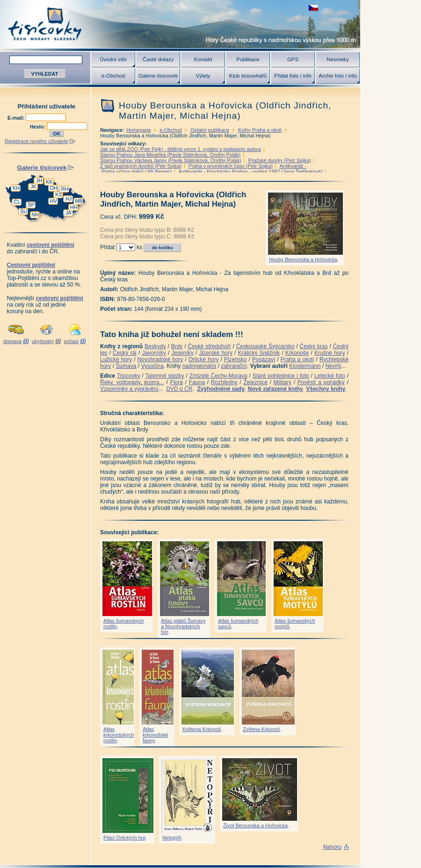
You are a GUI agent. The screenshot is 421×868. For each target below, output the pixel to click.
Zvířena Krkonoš (261, 729)
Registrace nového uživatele (36, 141)
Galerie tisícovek (158, 76)
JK (33, 187)
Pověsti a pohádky (321, 382)
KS (58, 194)
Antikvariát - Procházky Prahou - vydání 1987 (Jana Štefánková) (250, 172)
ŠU (24, 211)
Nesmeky (338, 59)
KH (16, 188)
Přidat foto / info (293, 76)
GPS (293, 59)
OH (53, 188)
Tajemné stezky (164, 376)
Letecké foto (330, 376)
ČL (17, 202)
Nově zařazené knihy (275, 389)
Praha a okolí (298, 359)
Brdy (177, 346)
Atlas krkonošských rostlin (119, 735)
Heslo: (38, 127)
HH (74, 207)
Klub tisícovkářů (248, 76)
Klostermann (305, 366)
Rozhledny (224, 382)
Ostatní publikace (210, 130)
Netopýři (172, 838)
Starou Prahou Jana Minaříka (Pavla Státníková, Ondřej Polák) (170, 155)
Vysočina (152, 366)
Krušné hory (330, 353)
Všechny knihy (326, 389)
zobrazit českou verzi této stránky (313, 8)
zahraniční (234, 366)
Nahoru (332, 847)
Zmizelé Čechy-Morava (218, 376)
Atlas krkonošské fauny (156, 735)
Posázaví (264, 359)
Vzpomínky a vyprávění (129, 389)
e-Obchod (113, 76)
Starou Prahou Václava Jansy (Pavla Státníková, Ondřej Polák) (171, 160)
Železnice (256, 382)
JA (69, 213)
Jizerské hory (216, 353)
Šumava (126, 366)
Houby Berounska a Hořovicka (303, 259)
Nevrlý (333, 366)
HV (54, 201)
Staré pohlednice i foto (281, 376)
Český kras (314, 346)
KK (49, 182)
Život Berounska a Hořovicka (255, 825)
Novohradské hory (160, 359)
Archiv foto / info (338, 76)
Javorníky (154, 353)
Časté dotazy (158, 59)
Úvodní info (113, 59)
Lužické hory (116, 359)
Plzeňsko (236, 359)
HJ (69, 199)
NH (36, 215)
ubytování (43, 341)
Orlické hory (204, 359)
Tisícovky (129, 376)
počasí (72, 341)
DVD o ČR (179, 389)
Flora (177, 382)
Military (283, 382)
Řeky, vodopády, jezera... (132, 382)
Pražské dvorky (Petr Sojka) (280, 160)
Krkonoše (297, 353)
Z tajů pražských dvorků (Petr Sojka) (141, 166)
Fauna (197, 382)
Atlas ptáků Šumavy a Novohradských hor (183, 626)
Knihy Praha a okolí (260, 130)
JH (39, 180)
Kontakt (203, 59)
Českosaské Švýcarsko (265, 346)
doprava (12, 341)
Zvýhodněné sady (221, 389)
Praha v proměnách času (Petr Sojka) (231, 166)
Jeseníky (182, 353)
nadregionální (200, 366)
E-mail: (17, 118)
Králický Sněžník (259, 353)
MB (79, 201)
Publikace (248, 59)
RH (65, 189)
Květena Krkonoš (202, 729)
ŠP (31, 205)
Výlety (203, 76)
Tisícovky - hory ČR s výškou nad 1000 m (180, 24)
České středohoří (210, 346)
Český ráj (125, 353)
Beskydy (155, 346)
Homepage (139, 130)
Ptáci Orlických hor (124, 838)
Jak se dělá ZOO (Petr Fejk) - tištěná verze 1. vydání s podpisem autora (181, 149)
